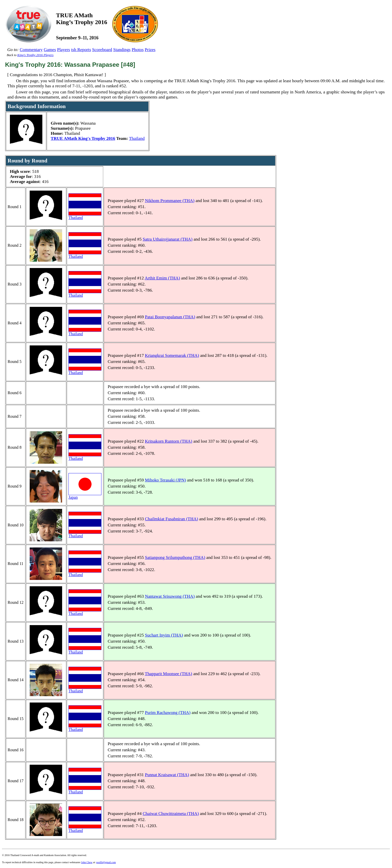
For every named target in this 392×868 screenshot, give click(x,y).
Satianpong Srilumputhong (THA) (175, 557)
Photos (138, 50)
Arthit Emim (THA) (162, 278)
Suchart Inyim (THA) (164, 635)
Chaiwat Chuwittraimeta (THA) (171, 814)
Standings (122, 50)
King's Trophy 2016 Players (35, 55)
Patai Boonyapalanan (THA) (170, 317)
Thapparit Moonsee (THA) (168, 674)
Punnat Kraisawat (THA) (167, 775)
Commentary (31, 50)
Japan (85, 496)
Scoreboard (102, 50)
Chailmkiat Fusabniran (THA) (171, 519)
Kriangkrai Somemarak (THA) (172, 355)
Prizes (150, 50)
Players (64, 50)
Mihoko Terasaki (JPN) (165, 480)
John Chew (87, 862)
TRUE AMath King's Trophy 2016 (83, 138)
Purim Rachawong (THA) (168, 713)
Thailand (137, 138)
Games (50, 50)
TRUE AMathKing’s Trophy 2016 (82, 19)
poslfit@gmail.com (106, 862)
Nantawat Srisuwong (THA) (170, 596)
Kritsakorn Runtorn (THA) (168, 441)
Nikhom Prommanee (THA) (170, 201)
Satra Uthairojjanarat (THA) (168, 239)
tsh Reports (81, 50)
